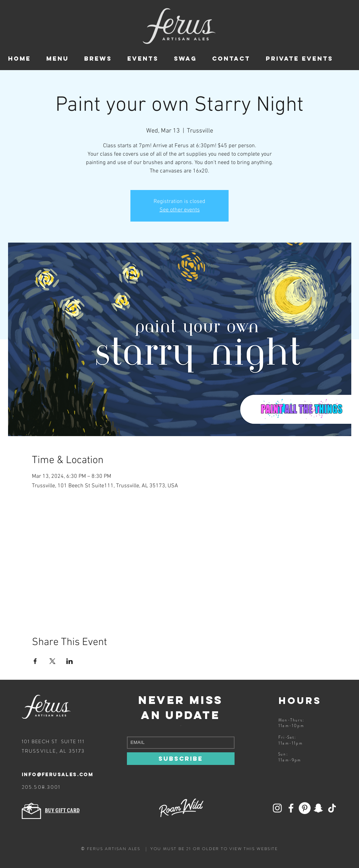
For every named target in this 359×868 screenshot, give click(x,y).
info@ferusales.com (57, 775)
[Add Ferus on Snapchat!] (277, 808)
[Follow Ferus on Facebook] (291, 808)
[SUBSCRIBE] (181, 759)
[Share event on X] (52, 661)
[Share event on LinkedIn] (70, 661)
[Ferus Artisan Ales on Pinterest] (305, 808)
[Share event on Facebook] (35, 661)
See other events (180, 210)
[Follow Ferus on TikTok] (332, 808)
